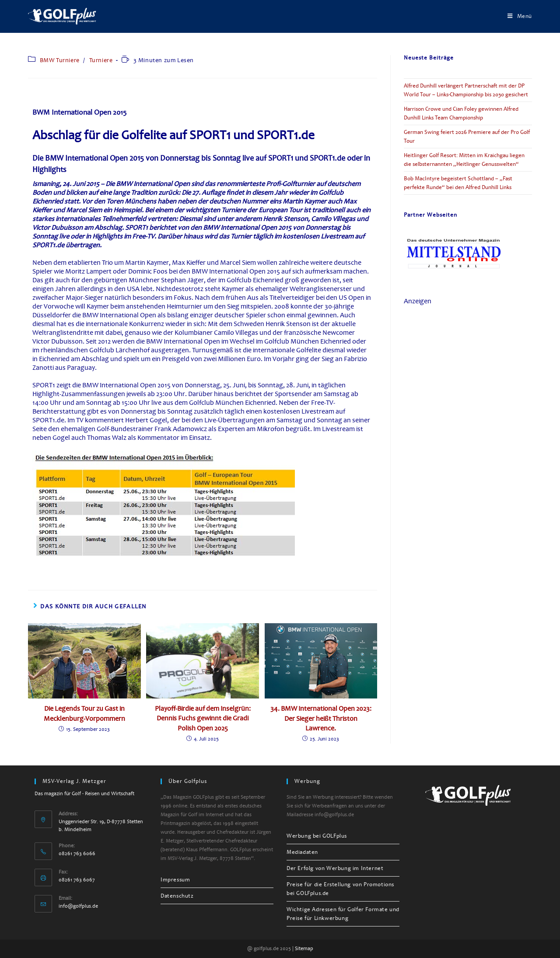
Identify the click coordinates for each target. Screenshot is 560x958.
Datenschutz (177, 896)
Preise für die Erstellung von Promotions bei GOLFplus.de (340, 889)
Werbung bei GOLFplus (317, 836)
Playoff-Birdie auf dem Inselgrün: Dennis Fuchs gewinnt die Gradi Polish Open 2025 (203, 718)
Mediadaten (302, 852)
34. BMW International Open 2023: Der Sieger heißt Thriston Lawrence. (321, 718)
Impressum (175, 880)
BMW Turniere (60, 60)
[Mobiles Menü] (520, 16)
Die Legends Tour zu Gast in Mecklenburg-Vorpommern (84, 713)
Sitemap (304, 949)
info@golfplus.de (78, 906)
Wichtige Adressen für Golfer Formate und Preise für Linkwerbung (343, 914)
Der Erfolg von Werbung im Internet (335, 868)
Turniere (101, 60)
